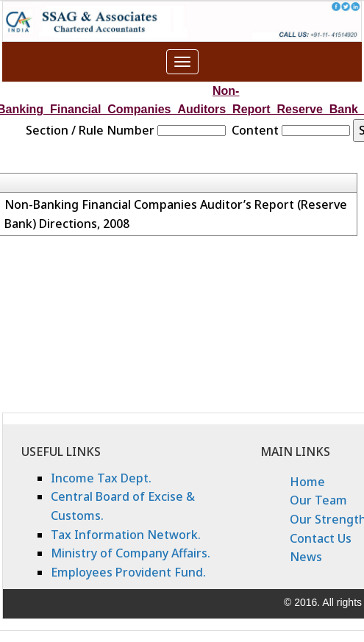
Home (307, 482)
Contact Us (321, 538)
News (306, 557)
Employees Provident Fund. (128, 572)
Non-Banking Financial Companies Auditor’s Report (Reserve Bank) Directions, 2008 (176, 214)
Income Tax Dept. (101, 478)
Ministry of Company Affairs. (131, 553)
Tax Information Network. (126, 535)
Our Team (318, 500)
